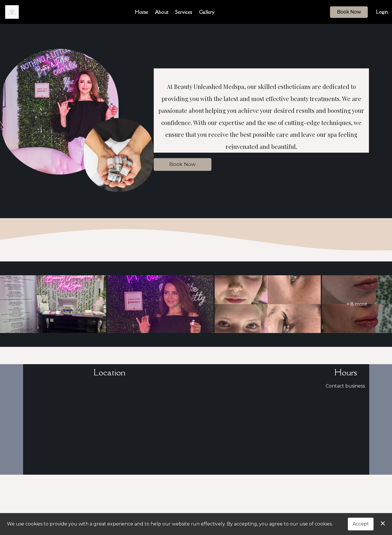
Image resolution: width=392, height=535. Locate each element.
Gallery (207, 12)
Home (141, 12)
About (162, 12)
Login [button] (382, 12)
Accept (361, 524)
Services (184, 12)
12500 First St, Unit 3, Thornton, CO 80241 (77, 463)
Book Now (349, 12)
